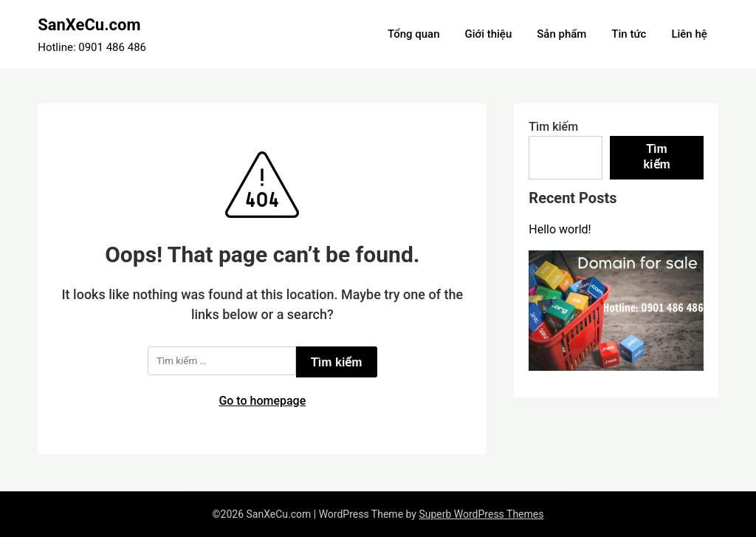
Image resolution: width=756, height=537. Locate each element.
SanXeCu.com (89, 25)
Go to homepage (262, 401)
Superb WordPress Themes (481, 514)
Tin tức (629, 34)
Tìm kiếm (553, 127)
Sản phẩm (561, 34)
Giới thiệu (488, 34)
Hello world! (560, 229)
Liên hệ (689, 34)
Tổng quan (413, 34)
